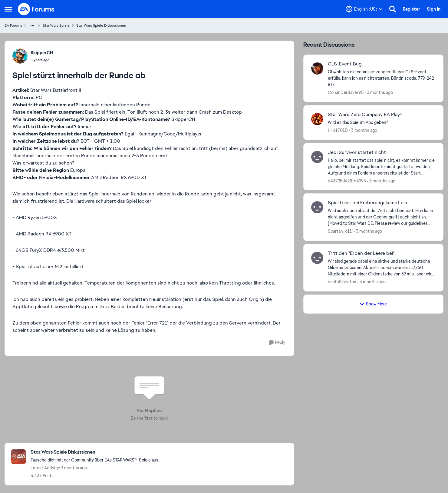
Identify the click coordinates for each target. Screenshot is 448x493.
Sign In (434, 9)
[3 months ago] (379, 93)
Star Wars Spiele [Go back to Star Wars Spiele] (56, 25)
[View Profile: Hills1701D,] (317, 119)
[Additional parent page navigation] (32, 25)
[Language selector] (364, 9)
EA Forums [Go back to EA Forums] (13, 25)
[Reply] (277, 343)
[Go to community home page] (36, 9)
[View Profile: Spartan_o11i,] (317, 207)
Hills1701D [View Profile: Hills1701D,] (338, 130)
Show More (373, 304)
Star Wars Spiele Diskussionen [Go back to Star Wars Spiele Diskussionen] (101, 25)
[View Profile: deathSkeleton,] (317, 258)
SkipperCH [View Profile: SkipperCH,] (42, 53)
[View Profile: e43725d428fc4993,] (317, 157)
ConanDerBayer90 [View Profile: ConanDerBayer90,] (346, 92)
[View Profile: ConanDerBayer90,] (317, 68)
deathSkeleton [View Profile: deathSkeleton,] (342, 282)
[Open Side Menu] (8, 9)
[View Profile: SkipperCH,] (20, 56)
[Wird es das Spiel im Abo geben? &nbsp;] (382, 123)
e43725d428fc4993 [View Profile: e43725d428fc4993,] (347, 181)
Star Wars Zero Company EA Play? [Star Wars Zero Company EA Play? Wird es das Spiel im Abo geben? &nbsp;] (365, 115)
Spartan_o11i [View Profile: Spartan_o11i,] (340, 231)
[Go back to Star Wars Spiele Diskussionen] (95, 452)
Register (411, 9)
